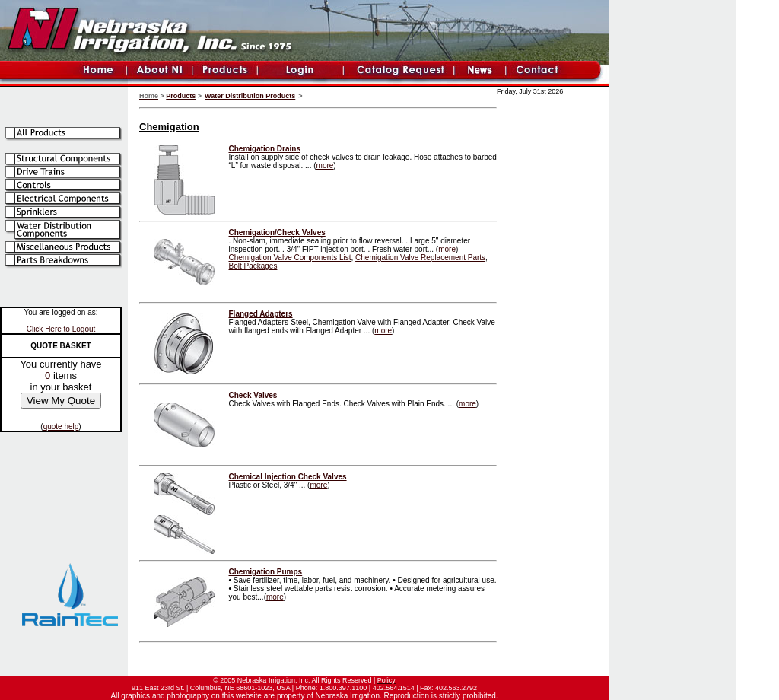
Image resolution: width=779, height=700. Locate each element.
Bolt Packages (253, 266)
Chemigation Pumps (266, 572)
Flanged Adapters (261, 314)
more (325, 165)
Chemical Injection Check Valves (288, 477)
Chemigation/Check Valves (277, 232)
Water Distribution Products (250, 96)
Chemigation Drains (265, 149)
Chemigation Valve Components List (290, 258)
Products (181, 96)
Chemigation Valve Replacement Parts (420, 258)
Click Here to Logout (61, 329)
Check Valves (253, 395)
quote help (61, 426)
